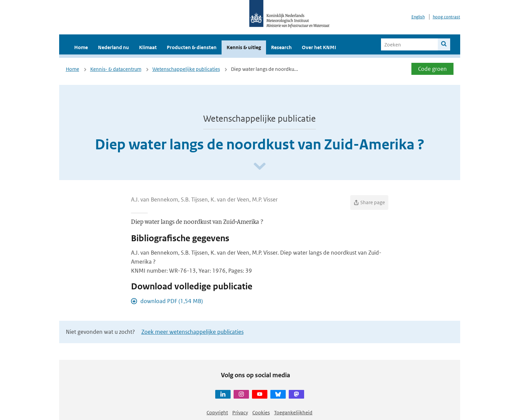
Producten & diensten (192, 47)
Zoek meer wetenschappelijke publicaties (192, 332)
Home (81, 47)
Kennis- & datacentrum (116, 69)
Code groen (432, 69)
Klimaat (148, 47)
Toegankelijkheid (293, 412)
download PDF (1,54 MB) (172, 301)
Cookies (261, 412)
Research (281, 47)
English (418, 17)
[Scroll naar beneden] (260, 167)
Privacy (240, 412)
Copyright (217, 412)
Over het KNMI (319, 47)
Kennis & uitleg (244, 47)
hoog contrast (446, 17)
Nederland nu (113, 47)
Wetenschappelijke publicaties (186, 69)
